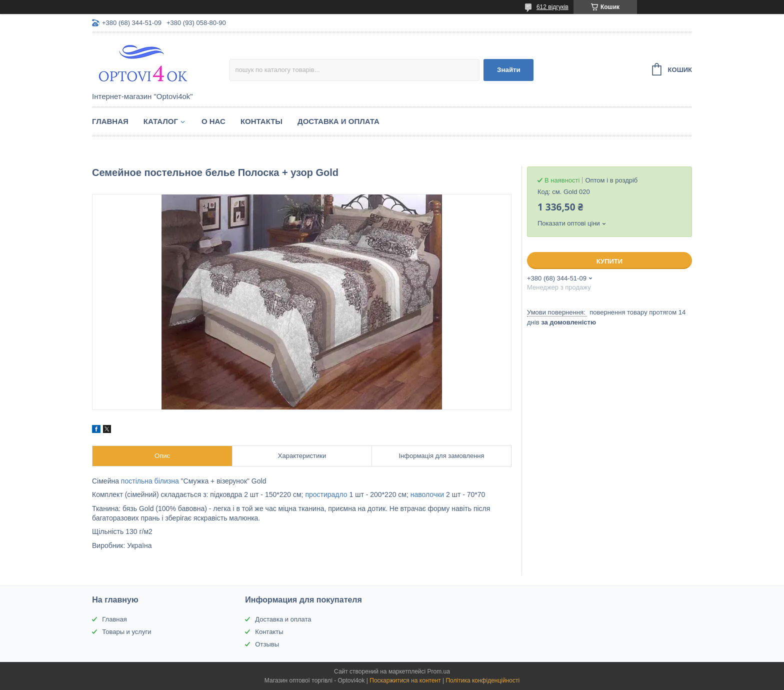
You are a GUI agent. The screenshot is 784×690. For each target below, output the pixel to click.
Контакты (261, 121)
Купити (609, 261)
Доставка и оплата (338, 121)
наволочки (427, 494)
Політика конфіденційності (482, 680)
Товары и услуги (126, 632)
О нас (213, 121)
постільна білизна (150, 481)
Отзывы (267, 644)
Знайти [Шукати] (509, 70)
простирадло (326, 494)
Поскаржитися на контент (405, 680)
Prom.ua (439, 671)
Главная (110, 121)
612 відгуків (552, 7)
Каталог (161, 121)
